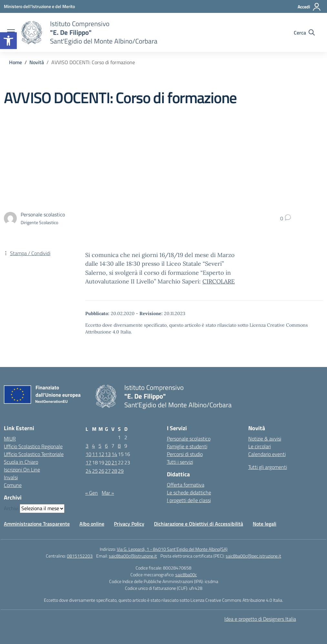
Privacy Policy (129, 524)
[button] (8, 41)
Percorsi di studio (185, 454)
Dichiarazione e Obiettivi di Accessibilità (199, 524)
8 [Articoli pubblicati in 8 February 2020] (119, 446)
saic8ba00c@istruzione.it (133, 556)
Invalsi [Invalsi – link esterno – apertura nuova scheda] (11, 477)
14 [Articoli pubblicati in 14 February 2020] (114, 454)
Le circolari (260, 446)
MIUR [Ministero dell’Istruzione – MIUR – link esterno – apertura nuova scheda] (10, 439)
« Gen (92, 493)
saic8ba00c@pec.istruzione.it (253, 556)
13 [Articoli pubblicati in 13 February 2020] (108, 454)
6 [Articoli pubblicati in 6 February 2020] (106, 446)
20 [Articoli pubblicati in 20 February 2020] (108, 462)
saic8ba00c (186, 575)
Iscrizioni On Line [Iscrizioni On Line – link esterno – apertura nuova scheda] (22, 470)
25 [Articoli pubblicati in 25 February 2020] (95, 471)
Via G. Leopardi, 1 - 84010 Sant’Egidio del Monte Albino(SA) (172, 549)
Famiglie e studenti (187, 446)
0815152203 (80, 556)
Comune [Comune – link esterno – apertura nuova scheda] (13, 485)
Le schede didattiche (189, 492)
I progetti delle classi (189, 500)
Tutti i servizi (180, 462)
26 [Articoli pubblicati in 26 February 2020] (101, 471)
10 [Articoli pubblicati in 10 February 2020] (88, 454)
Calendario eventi (267, 454)
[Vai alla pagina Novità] (37, 62)
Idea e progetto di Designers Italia (260, 619)
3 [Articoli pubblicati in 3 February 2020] (87, 446)
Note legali (265, 524)
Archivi (11, 508)
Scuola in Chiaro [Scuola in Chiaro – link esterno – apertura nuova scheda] (21, 462)
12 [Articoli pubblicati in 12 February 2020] (101, 454)
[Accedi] (309, 7)
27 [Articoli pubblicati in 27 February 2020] (108, 471)
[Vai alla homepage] (32, 33)
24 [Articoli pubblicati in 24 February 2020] (88, 471)
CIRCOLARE (219, 281)
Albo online (92, 524)
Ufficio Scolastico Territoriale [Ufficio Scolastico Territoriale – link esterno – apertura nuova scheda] (34, 454)
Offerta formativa (186, 485)
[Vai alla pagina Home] (15, 62)
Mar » (108, 493)
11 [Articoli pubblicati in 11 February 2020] (95, 454)
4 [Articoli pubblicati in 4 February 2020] (93, 446)
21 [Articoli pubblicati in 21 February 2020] (114, 462)
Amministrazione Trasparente (37, 524)
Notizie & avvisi (265, 439)
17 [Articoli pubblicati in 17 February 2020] (88, 462)
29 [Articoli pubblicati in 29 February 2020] (121, 471)
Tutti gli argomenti (268, 467)
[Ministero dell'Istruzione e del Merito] (39, 6)
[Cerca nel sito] (304, 33)
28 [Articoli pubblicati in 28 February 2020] (114, 471)
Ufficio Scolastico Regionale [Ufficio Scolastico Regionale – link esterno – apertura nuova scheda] (33, 446)
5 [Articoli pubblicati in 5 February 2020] (100, 446)
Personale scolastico (189, 439)
